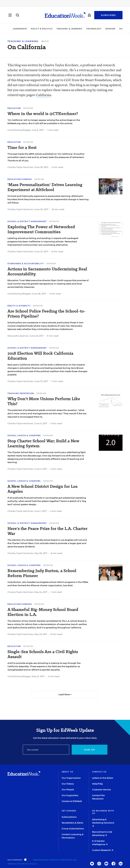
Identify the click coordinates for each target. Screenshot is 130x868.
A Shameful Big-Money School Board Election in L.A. (43, 612)
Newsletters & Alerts (72, 823)
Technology (94, 29)
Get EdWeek (69, 811)
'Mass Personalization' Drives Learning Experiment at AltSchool (45, 187)
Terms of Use (14, 864)
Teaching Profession (21, 393)
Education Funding (20, 179)
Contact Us (99, 772)
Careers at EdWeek (72, 801)
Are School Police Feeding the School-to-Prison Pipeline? (47, 314)
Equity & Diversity (19, 306)
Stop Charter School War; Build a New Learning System (43, 443)
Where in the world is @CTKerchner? (43, 114)
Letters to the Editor (103, 778)
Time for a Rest (22, 148)
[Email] (46, 750)
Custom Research (103, 850)
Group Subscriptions (73, 829)
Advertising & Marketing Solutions (103, 823)
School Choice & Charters (24, 435)
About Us (67, 772)
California (44, 95)
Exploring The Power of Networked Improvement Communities (41, 229)
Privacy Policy (29, 864)
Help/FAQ (97, 784)
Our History (68, 784)
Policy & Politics (42, 29)
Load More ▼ (65, 694)
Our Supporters (70, 795)
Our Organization (71, 778)
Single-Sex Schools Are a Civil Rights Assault (43, 654)
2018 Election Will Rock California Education (40, 356)
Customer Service (101, 790)
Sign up (89, 750)
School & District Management (27, 221)
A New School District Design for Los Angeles (42, 489)
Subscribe (108, 15)
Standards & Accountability (26, 264)
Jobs (122, 29)
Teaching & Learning (69, 29)
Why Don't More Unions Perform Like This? (44, 401)
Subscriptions (69, 817)
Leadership (20, 29)
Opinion (110, 29)
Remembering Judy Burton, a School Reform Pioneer (42, 573)
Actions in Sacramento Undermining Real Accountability (47, 272)
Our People (68, 790)
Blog (45, 41)
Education (14, 108)
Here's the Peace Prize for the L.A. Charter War (47, 531)
